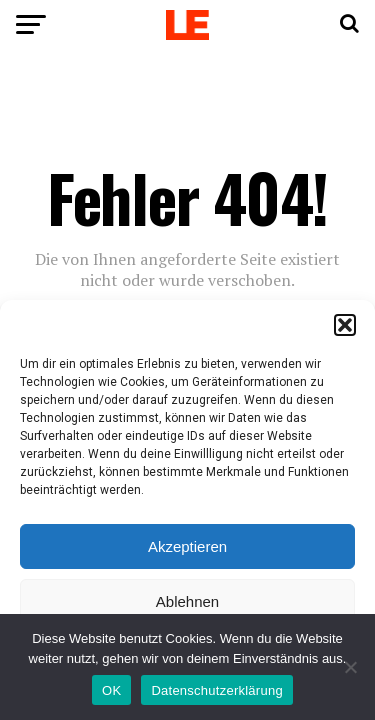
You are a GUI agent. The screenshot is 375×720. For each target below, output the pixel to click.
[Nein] (350, 667)
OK (111, 690)
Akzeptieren (187, 546)
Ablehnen (187, 601)
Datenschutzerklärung (216, 690)
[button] (345, 325)
